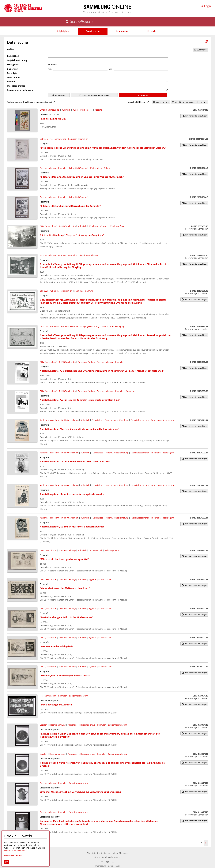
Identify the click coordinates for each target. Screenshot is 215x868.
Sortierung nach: (31, 102)
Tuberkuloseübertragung (113, 326)
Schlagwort (13, 65)
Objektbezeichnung (17, 60)
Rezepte (98, 110)
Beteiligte (12, 73)
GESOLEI (62, 255)
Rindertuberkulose (69, 326)
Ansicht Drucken (161, 102)
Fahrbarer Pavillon (86, 362)
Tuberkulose (97, 420)
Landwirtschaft (96, 550)
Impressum (101, 866)
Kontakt (152, 31)
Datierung (12, 69)
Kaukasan (73, 139)
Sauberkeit (131, 391)
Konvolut (12, 81)
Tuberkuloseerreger (140, 420)
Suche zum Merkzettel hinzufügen (94, 95)
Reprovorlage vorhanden (20, 90)
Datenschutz (114, 866)
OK (7, 862)
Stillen (107, 168)
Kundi (75, 110)
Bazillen (44, 725)
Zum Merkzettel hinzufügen (194, 116)
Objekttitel (13, 56)
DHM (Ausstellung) (48, 226)
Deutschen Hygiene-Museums (114, 853)
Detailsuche (93, 31)
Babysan (44, 139)
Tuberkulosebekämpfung (117, 420)
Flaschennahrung (58, 139)
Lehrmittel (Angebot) (79, 168)
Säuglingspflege (117, 226)
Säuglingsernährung (98, 226)
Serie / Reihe (14, 77)
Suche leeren (59, 95)
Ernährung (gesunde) (50, 110)
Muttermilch (96, 168)
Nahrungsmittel (112, 550)
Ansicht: (139, 102)
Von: (50, 69)
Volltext (11, 49)
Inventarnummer (16, 86)
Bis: (111, 69)
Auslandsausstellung (50, 420)
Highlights (63, 31)
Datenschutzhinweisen (15, 850)
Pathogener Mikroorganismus (81, 725)
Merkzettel (122, 31)
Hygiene (92, 579)
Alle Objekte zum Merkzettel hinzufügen (190, 102)
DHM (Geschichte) (67, 226)
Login (206, 6)
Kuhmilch (66, 110)
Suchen (143, 95)
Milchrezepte (86, 110)
